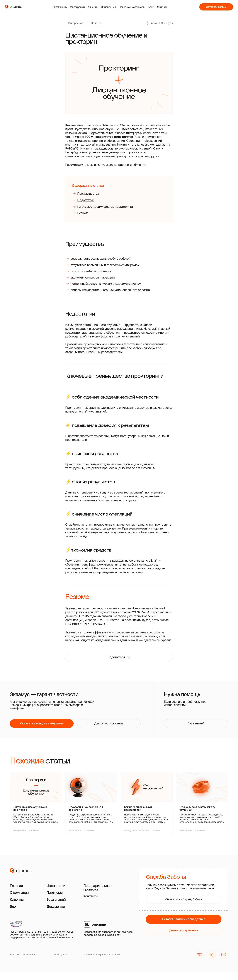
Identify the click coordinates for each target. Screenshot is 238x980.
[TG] (211, 955)
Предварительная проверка (97, 887)
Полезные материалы (132, 7)
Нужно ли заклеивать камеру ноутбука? (197, 808)
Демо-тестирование (109, 723)
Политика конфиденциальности (102, 955)
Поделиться (119, 657)
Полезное (97, 23)
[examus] (13, 7)
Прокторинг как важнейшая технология (86, 808)
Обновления (108, 7)
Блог (151, 7)
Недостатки (86, 200)
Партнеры (55, 892)
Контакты (162, 7)
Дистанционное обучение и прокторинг (30, 808)
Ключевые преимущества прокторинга (105, 207)
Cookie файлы (61, 955)
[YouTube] (224, 955)
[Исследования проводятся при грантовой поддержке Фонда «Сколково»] (110, 930)
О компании (60, 7)
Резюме (83, 213)
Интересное (76, 23)
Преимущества (88, 194)
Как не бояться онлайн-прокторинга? (139, 808)
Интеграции (77, 7)
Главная (16, 886)
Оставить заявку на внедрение (42, 723)
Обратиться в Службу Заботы (184, 899)
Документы (56, 906)
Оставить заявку (216, 7)
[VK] (199, 955)
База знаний (196, 723)
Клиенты (93, 7)
